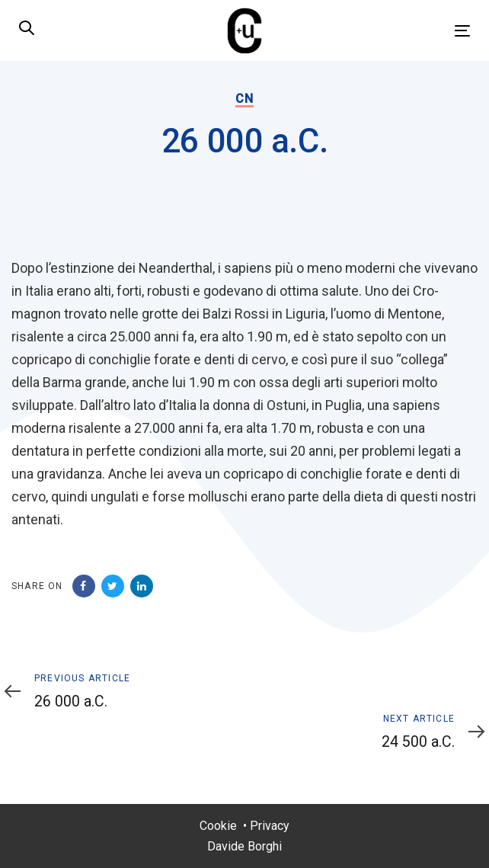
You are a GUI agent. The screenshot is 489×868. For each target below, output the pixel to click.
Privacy (270, 826)
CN (244, 99)
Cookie (218, 826)
